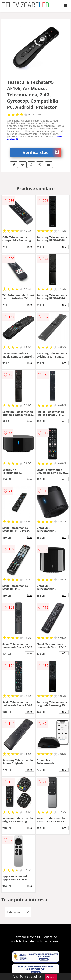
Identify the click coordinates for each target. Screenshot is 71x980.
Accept (51, 977)
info (30, 247)
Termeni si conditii (27, 937)
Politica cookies (47, 941)
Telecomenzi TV (18, 912)
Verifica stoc (42, 152)
